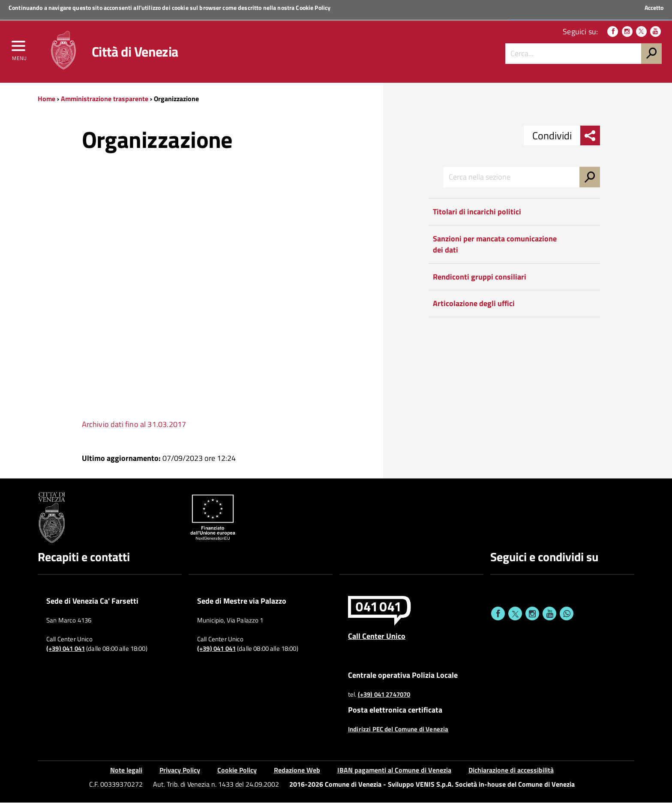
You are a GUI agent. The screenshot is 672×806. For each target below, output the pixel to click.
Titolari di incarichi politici (477, 215)
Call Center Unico (377, 639)
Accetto (654, 8)
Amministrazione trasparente (105, 102)
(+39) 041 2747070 (384, 698)
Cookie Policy (313, 8)
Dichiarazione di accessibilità (511, 773)
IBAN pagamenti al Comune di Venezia (394, 773)
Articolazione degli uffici (474, 307)
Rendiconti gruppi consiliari (480, 280)
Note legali (126, 773)
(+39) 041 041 (66, 652)
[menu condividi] (590, 139)
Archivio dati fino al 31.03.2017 (134, 428)
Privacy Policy (180, 773)
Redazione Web (297, 773)
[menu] (19, 50)
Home (46, 102)
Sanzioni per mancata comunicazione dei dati (495, 248)
